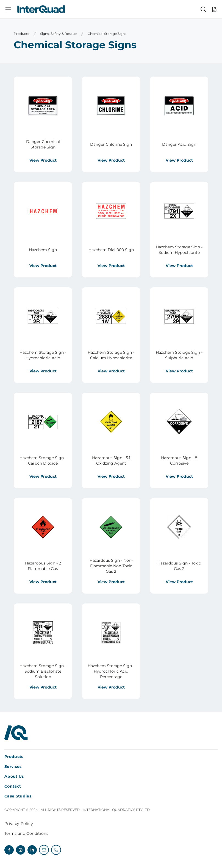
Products (21, 34)
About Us (14, 776)
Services (13, 766)
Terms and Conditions (26, 833)
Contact (13, 786)
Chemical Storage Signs (107, 34)
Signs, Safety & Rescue (58, 34)
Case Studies (18, 796)
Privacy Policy (19, 824)
